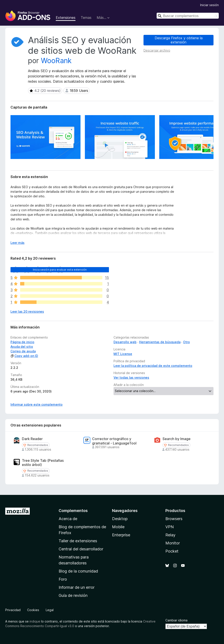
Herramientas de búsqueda (160, 342)
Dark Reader (32, 439)
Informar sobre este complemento (37, 404)
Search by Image (177, 439)
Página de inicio (22, 342)
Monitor (173, 543)
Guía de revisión (73, 595)
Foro (63, 579)
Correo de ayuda (23, 351)
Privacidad (13, 610)
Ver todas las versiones (131, 377)
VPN (170, 527)
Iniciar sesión (209, 5)
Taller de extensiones (78, 541)
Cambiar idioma (176, 620)
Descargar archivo (157, 50)
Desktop (120, 519)
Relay (170, 535)
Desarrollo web (125, 342)
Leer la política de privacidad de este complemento (153, 366)
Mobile (118, 527)
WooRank (56, 61)
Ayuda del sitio (22, 347)
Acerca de (68, 519)
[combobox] (188, 16)
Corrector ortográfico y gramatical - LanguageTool (114, 441)
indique (35, 621)
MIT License (123, 354)
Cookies (33, 610)
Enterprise (121, 535)
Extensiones (66, 18)
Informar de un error (77, 587)
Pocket (172, 551)
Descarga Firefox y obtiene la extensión (179, 40)
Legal (50, 610)
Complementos (73, 511)
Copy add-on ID (24, 356)
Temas (86, 18)
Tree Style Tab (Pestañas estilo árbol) (43, 463)
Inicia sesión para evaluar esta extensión (60, 270)
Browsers (174, 519)
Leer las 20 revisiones (27, 311)
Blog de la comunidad (78, 571)
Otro (186, 342)
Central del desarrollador (81, 549)
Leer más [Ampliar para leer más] (17, 243)
